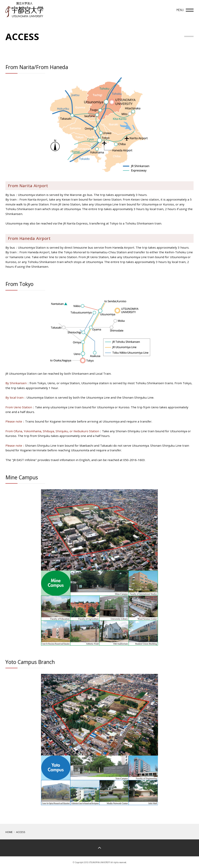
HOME (9, 832)
